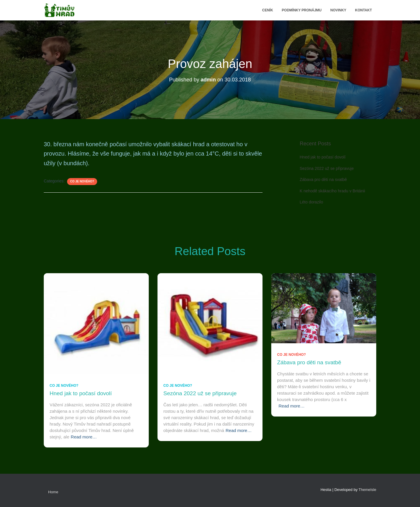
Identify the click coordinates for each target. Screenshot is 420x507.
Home (53, 492)
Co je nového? (82, 181)
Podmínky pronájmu (302, 10)
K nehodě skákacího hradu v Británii (332, 191)
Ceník (268, 10)
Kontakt (363, 10)
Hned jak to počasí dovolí (323, 157)
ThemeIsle (367, 490)
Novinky (338, 10)
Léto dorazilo (311, 202)
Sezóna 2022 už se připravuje (327, 168)
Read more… (84, 437)
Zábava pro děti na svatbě (323, 180)
